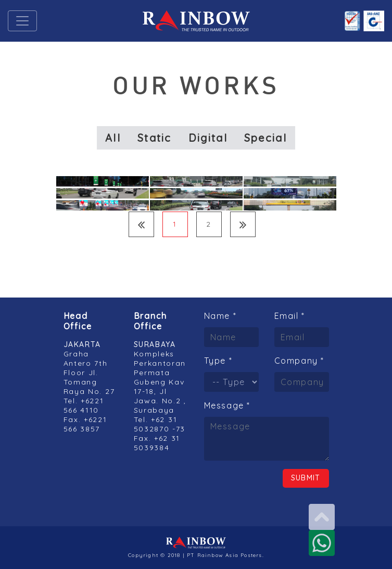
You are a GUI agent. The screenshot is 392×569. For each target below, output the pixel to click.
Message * (227, 405)
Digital (208, 138)
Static (155, 138)
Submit (306, 478)
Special (265, 138)
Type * (218, 361)
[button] (49, 21)
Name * (220, 316)
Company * (299, 361)
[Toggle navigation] (22, 21)
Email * (290, 316)
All (113, 138)
